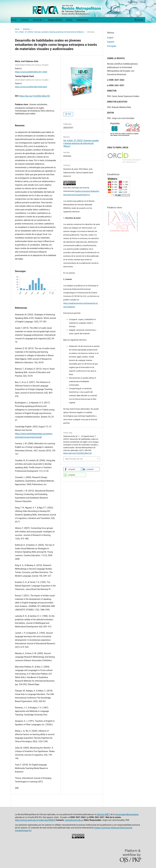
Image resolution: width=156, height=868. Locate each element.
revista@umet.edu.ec (74, 820)
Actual (14, 20)
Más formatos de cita (74, 459)
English (110, 38)
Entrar (143, 2)
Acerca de (38, 20)
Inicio (17, 29)
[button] (72, 469)
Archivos (25, 20)
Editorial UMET (103, 814)
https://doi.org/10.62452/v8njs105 (34, 96)
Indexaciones (82, 20)
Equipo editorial (55, 20)
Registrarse (133, 2)
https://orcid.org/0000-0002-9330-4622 (31, 87)
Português (112, 46)
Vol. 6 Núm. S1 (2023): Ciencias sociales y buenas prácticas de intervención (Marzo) (49, 32)
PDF (69, 114)
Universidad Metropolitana (127, 814)
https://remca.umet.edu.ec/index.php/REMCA (35, 820)
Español (111, 42)
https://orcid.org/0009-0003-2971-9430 (31, 72)
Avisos (69, 20)
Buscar (139, 20)
